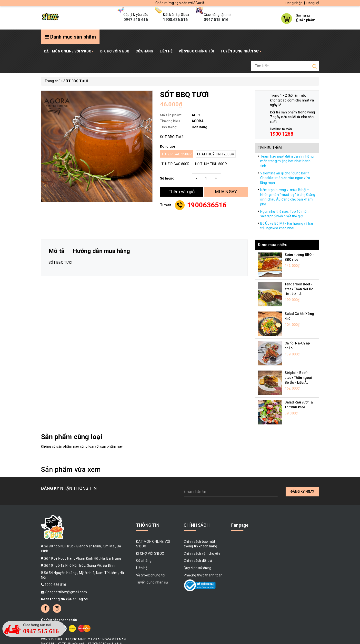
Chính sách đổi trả (198, 561)
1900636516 (207, 205)
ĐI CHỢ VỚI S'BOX (115, 51)
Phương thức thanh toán (203, 575)
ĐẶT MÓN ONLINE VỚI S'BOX (69, 51)
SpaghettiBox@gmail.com (66, 592)
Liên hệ (166, 51)
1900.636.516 (55, 585)
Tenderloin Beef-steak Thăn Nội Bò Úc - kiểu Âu (299, 289)
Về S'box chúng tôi (196, 51)
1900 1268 (282, 134)
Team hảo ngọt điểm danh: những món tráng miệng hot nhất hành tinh (287, 161)
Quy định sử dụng (197, 568)
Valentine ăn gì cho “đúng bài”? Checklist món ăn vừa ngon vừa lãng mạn (285, 178)
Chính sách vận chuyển (202, 553)
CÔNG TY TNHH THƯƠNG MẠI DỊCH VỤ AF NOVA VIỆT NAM (84, 639)
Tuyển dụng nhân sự (241, 51)
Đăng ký (313, 3)
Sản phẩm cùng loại (72, 437)
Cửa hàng (145, 51)
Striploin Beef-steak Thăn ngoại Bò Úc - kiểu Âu (298, 377)
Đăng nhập (294, 3)
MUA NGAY (226, 192)
